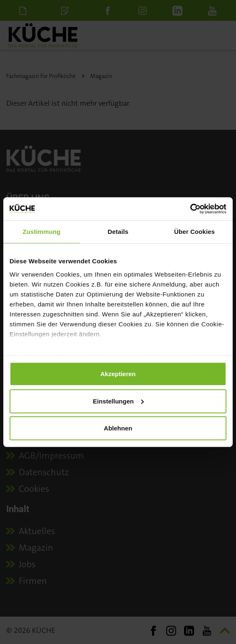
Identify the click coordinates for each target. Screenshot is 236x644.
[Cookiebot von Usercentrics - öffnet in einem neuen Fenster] (190, 209)
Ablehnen (118, 428)
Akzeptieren (118, 374)
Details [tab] (118, 232)
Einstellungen (118, 401)
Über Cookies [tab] (194, 232)
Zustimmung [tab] (42, 232)
